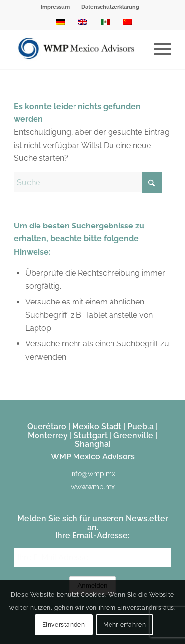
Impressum (55, 7)
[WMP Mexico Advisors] (77, 49)
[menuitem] (55, 7)
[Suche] (88, 182)
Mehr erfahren (125, 625)
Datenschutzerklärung (110, 7)
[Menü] (158, 49)
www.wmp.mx (93, 487)
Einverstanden (64, 625)
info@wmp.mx (93, 474)
